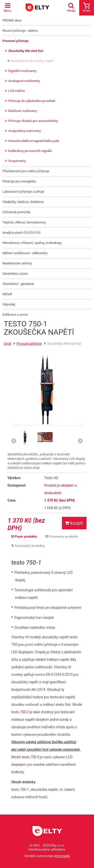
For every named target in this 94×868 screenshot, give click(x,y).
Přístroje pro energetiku (19, 181)
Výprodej (9, 304)
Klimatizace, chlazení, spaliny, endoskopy (32, 243)
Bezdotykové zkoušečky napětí (32, 61)
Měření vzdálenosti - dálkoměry (25, 253)
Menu (8, 7)
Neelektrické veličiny (17, 263)
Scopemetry (17, 161)
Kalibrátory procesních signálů (30, 151)
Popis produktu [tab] (24, 536)
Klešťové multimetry (23, 111)
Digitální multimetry (22, 71)
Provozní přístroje (16, 41)
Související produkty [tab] (28, 546)
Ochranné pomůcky (16, 212)
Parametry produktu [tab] (62, 536)
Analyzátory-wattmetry (25, 131)
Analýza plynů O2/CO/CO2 (22, 233)
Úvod (7, 344)
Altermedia (62, 856)
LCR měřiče (17, 91)
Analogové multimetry (24, 81)
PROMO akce (12, 20)
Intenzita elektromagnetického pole (34, 141)
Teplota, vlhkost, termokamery (24, 222)
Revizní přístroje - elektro (20, 31)
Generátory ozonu (15, 274)
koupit (74, 523)
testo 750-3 (30, 757)
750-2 (24, 712)
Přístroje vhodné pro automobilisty (33, 121)
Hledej (72, 7)
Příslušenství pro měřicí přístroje (26, 171)
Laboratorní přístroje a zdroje (23, 192)
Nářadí (7, 294)
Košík (87, 7)
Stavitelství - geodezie (18, 284)
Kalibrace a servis (15, 315)
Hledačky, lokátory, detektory (23, 202)
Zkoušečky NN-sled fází (26, 51)
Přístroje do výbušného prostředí (32, 101)
